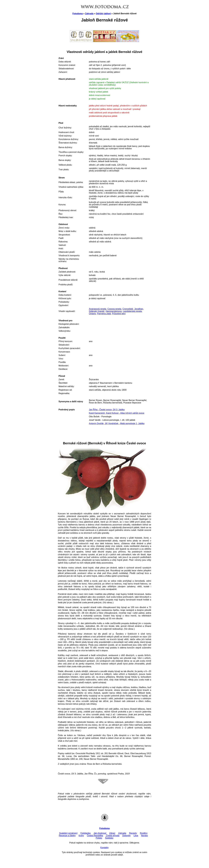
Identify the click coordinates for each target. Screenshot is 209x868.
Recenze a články (67, 836)
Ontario (92, 314)
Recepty (133, 833)
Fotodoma (78, 14)
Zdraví (112, 833)
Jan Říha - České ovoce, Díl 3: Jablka (107, 410)
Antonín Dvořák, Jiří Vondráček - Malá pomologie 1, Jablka (117, 423)
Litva (136, 836)
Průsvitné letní (119, 314)
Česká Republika (95, 836)
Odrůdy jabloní (103, 14)
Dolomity (126, 836)
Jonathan (139, 309)
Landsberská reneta (132, 311)
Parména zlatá (104, 314)
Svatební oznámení (68, 833)
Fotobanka (86, 833)
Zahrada (89, 14)
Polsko (99, 838)
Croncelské (128, 309)
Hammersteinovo (114, 311)
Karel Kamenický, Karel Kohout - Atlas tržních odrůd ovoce (117, 413)
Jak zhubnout (100, 833)
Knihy (81, 836)
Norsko (144, 836)
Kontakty (104, 848)
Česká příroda (113, 836)
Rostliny (144, 833)
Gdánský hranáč (97, 311)
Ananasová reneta (98, 309)
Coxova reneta (114, 309)
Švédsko (109, 838)
